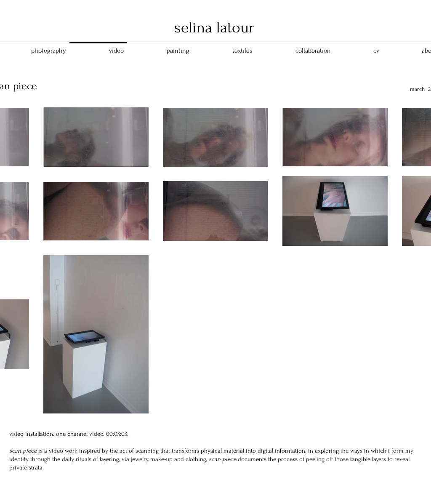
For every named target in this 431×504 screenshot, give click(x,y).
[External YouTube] (216, 166)
